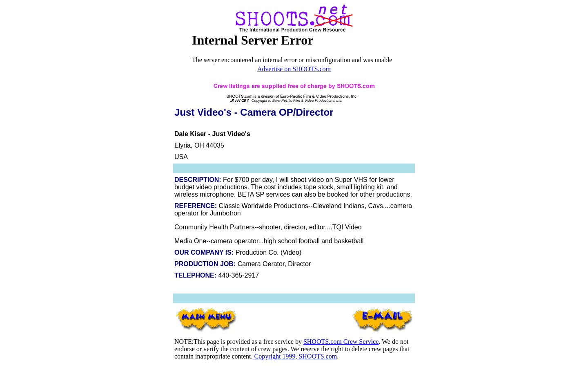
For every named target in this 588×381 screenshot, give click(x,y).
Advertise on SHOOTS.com (294, 69)
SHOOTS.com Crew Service (341, 342)
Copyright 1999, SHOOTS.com (295, 356)
